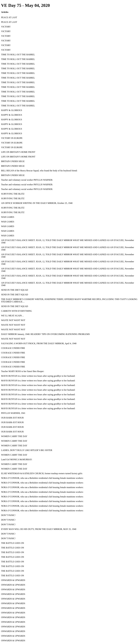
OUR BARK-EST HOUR (12, 418)
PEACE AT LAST (9, 17)
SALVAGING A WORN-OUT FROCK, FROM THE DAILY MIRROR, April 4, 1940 (39, 343)
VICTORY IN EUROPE (12, 138)
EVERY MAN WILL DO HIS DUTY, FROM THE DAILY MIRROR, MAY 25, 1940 (39, 529)
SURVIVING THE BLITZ (13, 194)
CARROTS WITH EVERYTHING (16, 311)
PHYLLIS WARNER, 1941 (13, 413)
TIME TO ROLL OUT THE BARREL (18, 55)
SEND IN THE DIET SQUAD (15, 290)
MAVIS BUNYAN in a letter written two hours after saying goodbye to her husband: (38, 376)
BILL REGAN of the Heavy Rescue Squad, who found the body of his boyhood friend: (39, 171)
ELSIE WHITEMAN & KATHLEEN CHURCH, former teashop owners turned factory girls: (42, 473)
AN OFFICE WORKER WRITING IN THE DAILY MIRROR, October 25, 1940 (37, 203)
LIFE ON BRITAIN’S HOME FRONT (18, 152)
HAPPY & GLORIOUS (12, 110)
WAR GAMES (8, 217)
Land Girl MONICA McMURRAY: (17, 459)
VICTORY (6, 27)
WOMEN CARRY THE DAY (14, 436)
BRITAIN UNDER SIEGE (13, 161)
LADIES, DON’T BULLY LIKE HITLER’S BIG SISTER (27, 450)
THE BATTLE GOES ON (13, 543)
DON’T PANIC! (8, 515)
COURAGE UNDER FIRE (13, 348)
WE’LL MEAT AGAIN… (13, 316)
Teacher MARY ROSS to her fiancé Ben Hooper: (23, 371)
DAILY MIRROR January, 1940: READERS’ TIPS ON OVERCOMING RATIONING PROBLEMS (45, 334)
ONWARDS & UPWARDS (13, 580)
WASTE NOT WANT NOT (13, 320)
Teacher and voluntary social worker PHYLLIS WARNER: (27, 180)
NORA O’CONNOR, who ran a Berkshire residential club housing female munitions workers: (42, 478)
